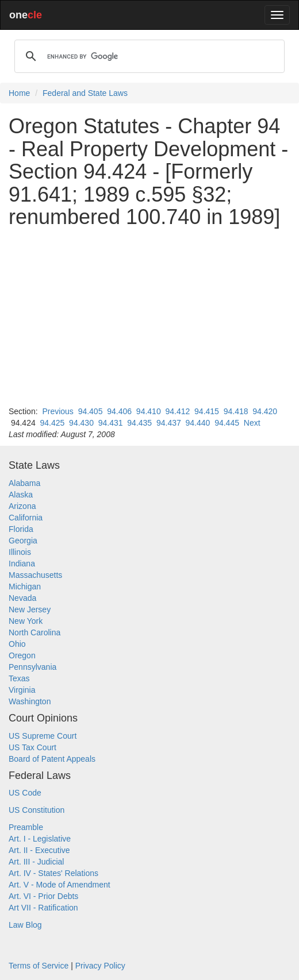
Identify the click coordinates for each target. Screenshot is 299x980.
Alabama (24, 483)
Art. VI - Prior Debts (43, 896)
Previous (57, 411)
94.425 (53, 423)
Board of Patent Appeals (52, 759)
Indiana (22, 564)
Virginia (22, 690)
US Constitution (37, 810)
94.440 (198, 423)
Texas (19, 678)
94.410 (149, 411)
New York (26, 621)
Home (19, 93)
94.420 (265, 411)
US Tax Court (32, 747)
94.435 (139, 423)
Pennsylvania (32, 667)
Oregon (22, 655)
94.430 (81, 423)
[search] (148, 56)
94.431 (111, 423)
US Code (25, 793)
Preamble (26, 827)
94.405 (91, 411)
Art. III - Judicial (36, 862)
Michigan (25, 587)
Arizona (22, 506)
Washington (30, 701)
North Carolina (34, 632)
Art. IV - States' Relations (53, 873)
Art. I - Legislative (40, 839)
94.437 (169, 423)
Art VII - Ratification (43, 908)
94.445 (227, 423)
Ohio (17, 644)
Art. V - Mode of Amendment (60, 885)
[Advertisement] (149, 317)
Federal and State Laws (85, 93)
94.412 (177, 411)
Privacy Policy (100, 966)
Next (252, 423)
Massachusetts (35, 575)
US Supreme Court (43, 736)
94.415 (207, 411)
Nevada (22, 598)
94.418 (236, 411)
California (26, 518)
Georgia (23, 541)
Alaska (21, 495)
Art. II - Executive (39, 850)
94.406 (119, 411)
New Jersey (30, 609)
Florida (21, 529)
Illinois (20, 552)
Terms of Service (39, 966)
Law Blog (25, 925)
